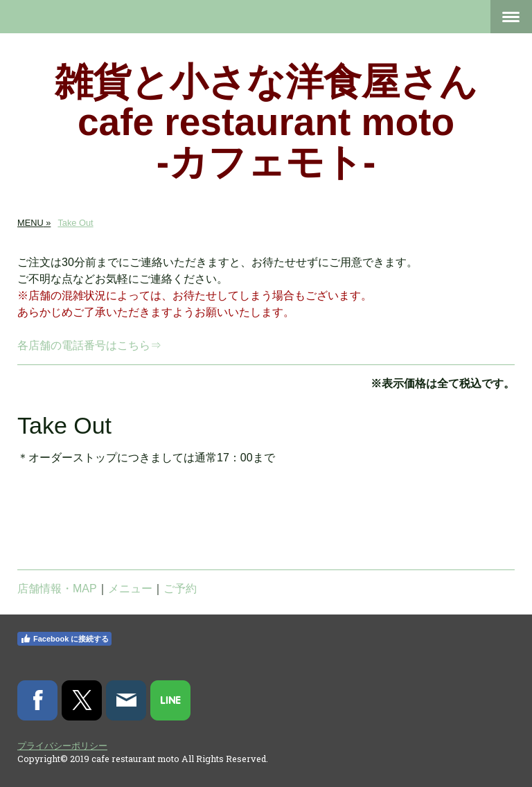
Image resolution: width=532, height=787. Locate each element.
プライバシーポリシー (62, 745)
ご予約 (180, 589)
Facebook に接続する (64, 639)
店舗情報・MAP (57, 589)
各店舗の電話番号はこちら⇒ (89, 345)
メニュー (130, 589)
